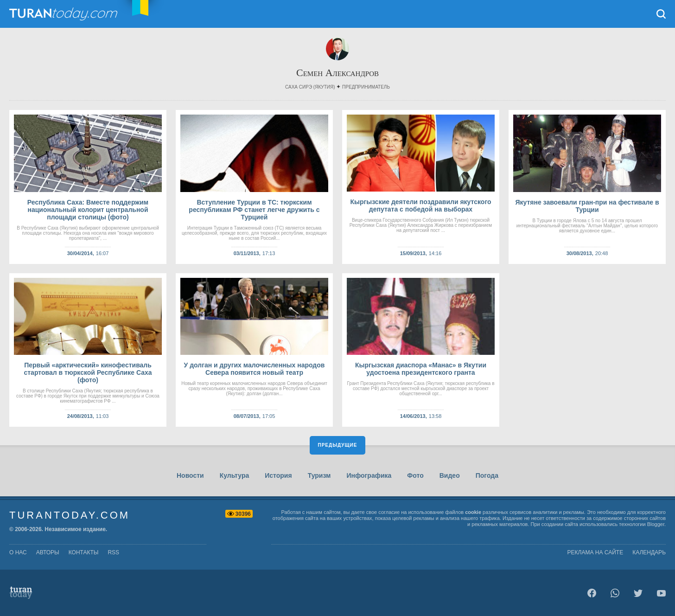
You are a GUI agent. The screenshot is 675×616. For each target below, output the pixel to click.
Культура (235, 475)
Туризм (319, 475)
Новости (190, 475)
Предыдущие (338, 445)
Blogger (656, 524)
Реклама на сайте (595, 552)
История (278, 475)
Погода (487, 475)
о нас (18, 552)
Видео (450, 475)
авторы (48, 552)
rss (113, 552)
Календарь (649, 552)
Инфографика (369, 475)
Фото (415, 475)
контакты (84, 552)
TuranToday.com (64, 14)
